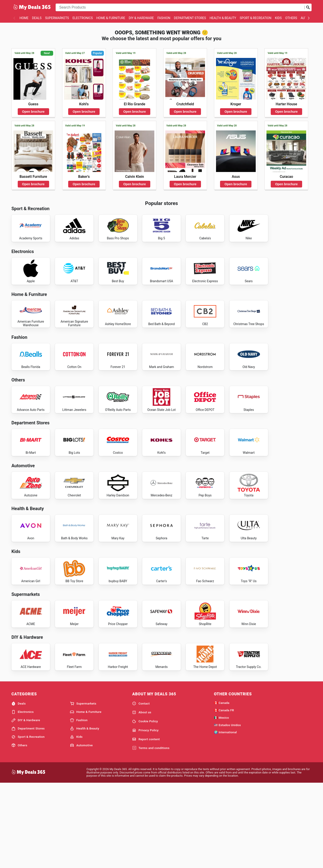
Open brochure (33, 112)
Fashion (164, 18)
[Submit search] (308, 7)
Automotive (81, 829)
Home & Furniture (111, 18)
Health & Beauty (223, 18)
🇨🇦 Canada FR (224, 794)
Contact (141, 788)
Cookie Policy (145, 806)
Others (291, 18)
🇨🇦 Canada (222, 787)
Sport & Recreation (256, 18)
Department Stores (190, 18)
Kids (278, 18)
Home (24, 18)
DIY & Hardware (141, 18)
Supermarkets (57, 18)
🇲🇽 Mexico (222, 802)
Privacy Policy (145, 815)
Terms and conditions (151, 832)
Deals (37, 18)
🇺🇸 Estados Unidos (227, 809)
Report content (146, 824)
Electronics (83, 18)
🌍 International (225, 817)
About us (142, 797)
